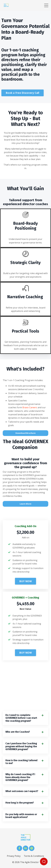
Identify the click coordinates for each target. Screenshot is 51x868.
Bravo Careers (30, 407)
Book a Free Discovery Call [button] (23, 93)
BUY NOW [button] (26, 581)
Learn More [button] (26, 504)
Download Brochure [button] (26, 433)
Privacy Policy (14, 856)
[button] (26, 581)
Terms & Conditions (34, 856)
